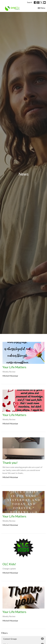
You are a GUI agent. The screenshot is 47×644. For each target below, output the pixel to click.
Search (30, 2)
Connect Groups (23, 639)
